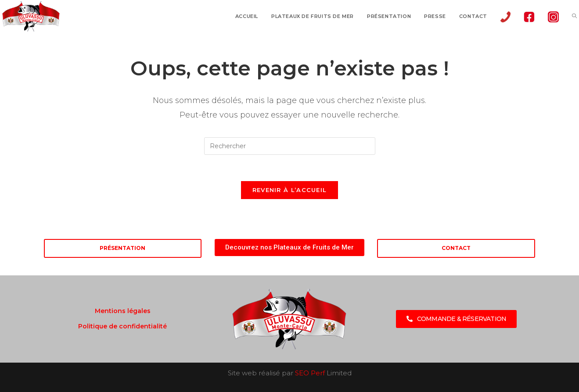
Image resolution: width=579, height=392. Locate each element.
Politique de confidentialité (122, 326)
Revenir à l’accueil (290, 190)
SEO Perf (310, 373)
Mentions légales (123, 311)
